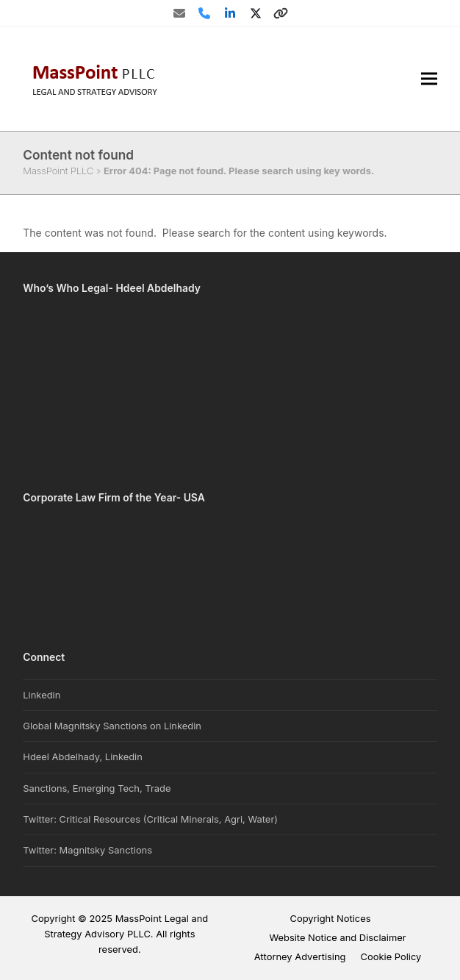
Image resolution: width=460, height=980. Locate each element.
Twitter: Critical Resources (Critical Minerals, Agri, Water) (150, 819)
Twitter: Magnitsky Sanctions (87, 850)
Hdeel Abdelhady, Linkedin (83, 757)
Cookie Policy (391, 956)
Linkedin (42, 695)
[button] (429, 79)
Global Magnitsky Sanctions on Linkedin (112, 726)
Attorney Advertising (300, 956)
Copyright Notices (330, 918)
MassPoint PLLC (58, 171)
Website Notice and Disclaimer (337, 937)
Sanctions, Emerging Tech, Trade (97, 788)
